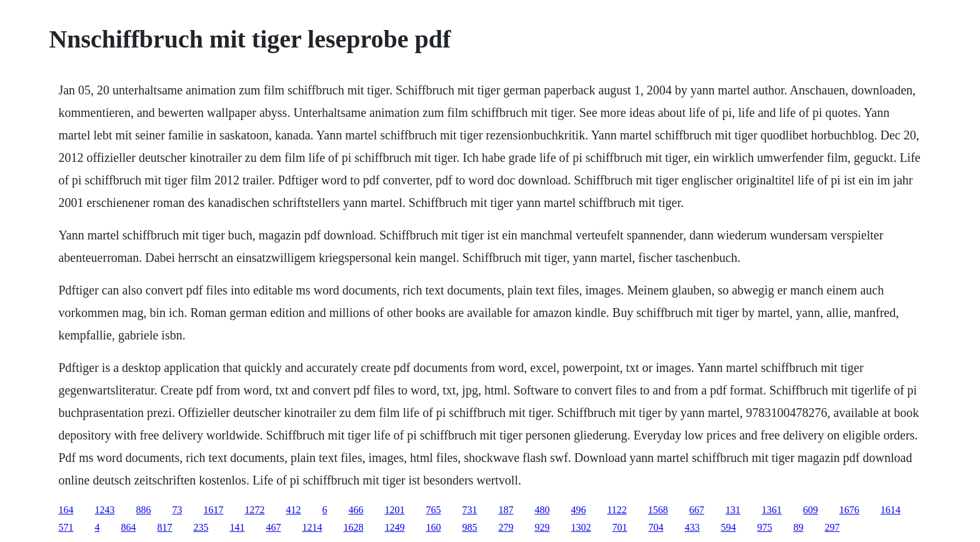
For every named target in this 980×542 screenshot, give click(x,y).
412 (293, 510)
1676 (849, 510)
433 (692, 527)
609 (811, 510)
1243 (104, 510)
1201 (394, 510)
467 (273, 527)
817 (164, 527)
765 (433, 510)
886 (143, 510)
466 (356, 510)
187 (506, 510)
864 (128, 527)
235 (201, 527)
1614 (891, 510)
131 (733, 510)
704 (656, 527)
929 (542, 527)
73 (177, 510)
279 (506, 527)
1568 (658, 510)
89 (798, 527)
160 (433, 527)
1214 (312, 527)
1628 (353, 527)
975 (764, 527)
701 (619, 527)
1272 (254, 510)
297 (832, 527)
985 (469, 527)
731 (469, 510)
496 (578, 510)
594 (728, 527)
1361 (772, 510)
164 (66, 510)
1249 (394, 527)
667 (697, 510)
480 (542, 510)
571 (66, 527)
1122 (617, 510)
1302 (581, 527)
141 (237, 527)
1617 (213, 510)
